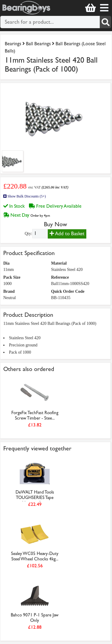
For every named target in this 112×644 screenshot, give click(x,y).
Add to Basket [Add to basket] (67, 234)
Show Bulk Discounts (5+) (24, 196)
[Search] (105, 22)
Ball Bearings (38, 44)
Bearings (13, 44)
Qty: (29, 234)
